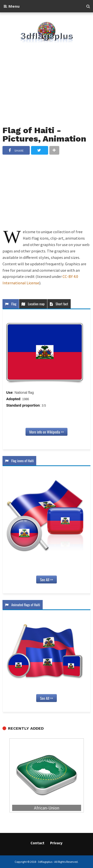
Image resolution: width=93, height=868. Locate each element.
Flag (11, 304)
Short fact (59, 304)
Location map (33, 304)
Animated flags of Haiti (23, 605)
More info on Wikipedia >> (46, 432)
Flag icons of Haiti (19, 461)
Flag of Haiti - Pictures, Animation (44, 134)
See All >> (46, 579)
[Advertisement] (46, 81)
